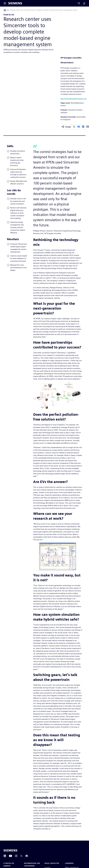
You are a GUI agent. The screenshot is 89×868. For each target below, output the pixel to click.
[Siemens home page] (10, 850)
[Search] (79, 3)
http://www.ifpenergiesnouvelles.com (74, 99)
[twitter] (74, 127)
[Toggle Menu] (5, 3)
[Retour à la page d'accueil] (5, 10)
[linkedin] (83, 127)
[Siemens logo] (15, 3)
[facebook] (79, 127)
